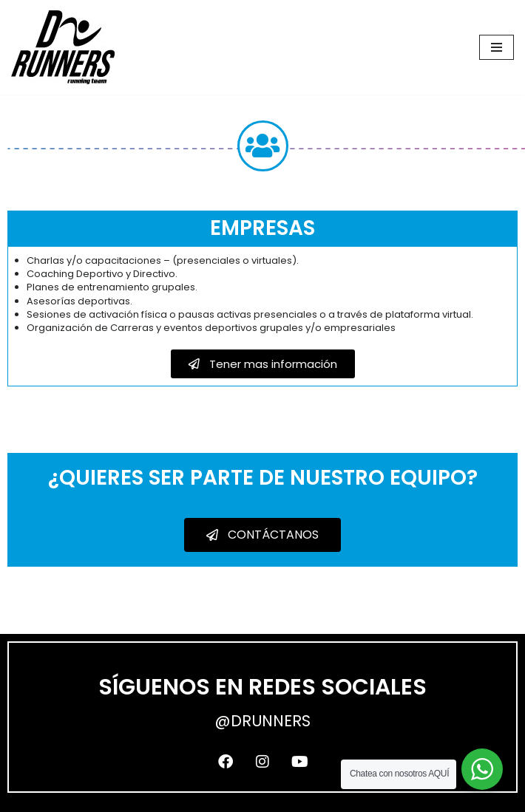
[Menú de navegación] (497, 47)
